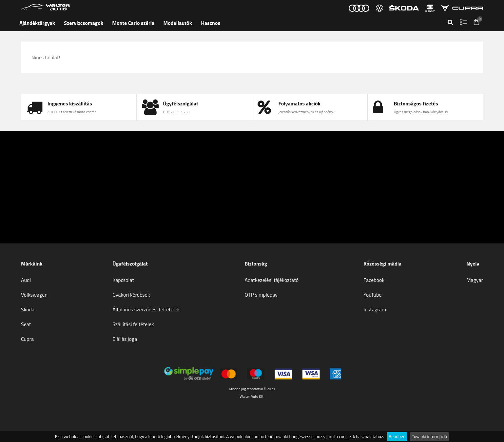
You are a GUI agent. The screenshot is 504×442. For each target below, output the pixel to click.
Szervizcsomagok (84, 23)
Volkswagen (34, 295)
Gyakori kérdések (131, 295)
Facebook (374, 280)
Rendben (397, 436)
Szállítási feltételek (133, 324)
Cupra (27, 339)
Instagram (375, 309)
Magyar (475, 280)
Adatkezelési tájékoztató (272, 280)
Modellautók (178, 23)
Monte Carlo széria (133, 23)
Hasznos (211, 23)
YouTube (372, 295)
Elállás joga (125, 339)
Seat (26, 324)
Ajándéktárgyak (37, 23)
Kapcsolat (123, 280)
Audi (26, 280)
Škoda (28, 309)
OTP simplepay (261, 295)
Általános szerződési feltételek (146, 309)
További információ (429, 436)
